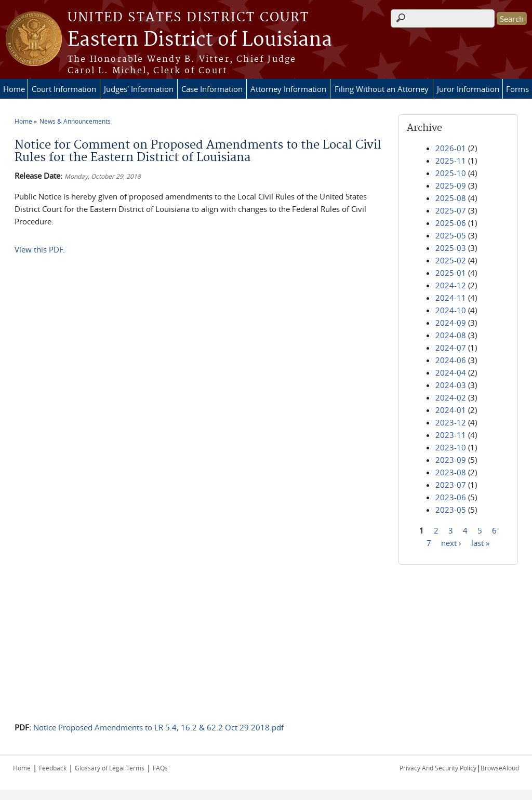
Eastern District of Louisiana (200, 40)
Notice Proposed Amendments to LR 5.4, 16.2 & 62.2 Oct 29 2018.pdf (158, 727)
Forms (517, 89)
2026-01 (451, 148)
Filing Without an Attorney (382, 89)
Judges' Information (139, 89)
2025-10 (451, 173)
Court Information (64, 89)
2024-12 (451, 285)
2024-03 (451, 385)
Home (14, 89)
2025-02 (451, 260)
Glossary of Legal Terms (110, 768)
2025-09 (451, 185)
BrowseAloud (500, 768)
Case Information (212, 89)
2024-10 (451, 310)
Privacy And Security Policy (438, 768)
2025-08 (451, 198)
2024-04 (451, 372)
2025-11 (451, 161)
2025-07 (451, 210)
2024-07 (451, 348)
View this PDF (39, 249)
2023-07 (451, 485)
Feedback (53, 768)
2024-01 (451, 410)
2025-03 (451, 248)
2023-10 (451, 447)
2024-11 (451, 298)
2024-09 (451, 323)
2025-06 (451, 223)
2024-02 (451, 397)
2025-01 (451, 273)
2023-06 (451, 497)
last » (480, 542)
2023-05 (451, 510)
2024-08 (451, 335)
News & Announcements (75, 121)
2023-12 (451, 422)
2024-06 (451, 360)
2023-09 (451, 460)
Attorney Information (288, 89)
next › (451, 542)
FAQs (160, 768)
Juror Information (468, 89)
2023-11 (451, 435)
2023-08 (451, 472)
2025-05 (451, 235)
